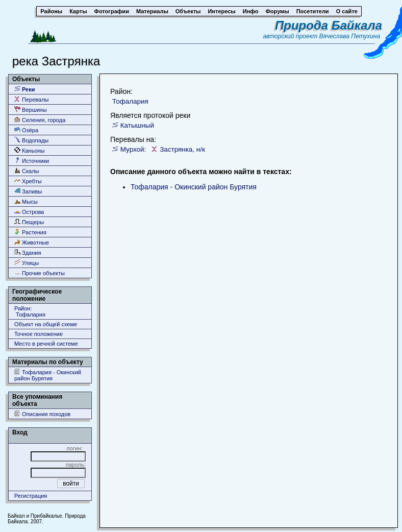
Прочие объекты (40, 273)
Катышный (137, 125)
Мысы (26, 201)
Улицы (27, 263)
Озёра (26, 130)
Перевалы (31, 99)
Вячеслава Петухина (350, 36)
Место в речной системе (46, 344)
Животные (32, 242)
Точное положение (39, 334)
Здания (28, 252)
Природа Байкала (329, 25)
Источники (32, 161)
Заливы (28, 191)
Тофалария (130, 101)
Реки (25, 89)
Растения (30, 232)
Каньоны (30, 150)
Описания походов (42, 414)
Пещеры (29, 222)
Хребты (28, 181)
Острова (29, 212)
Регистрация (31, 496)
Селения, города (40, 120)
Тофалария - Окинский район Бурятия (48, 375)
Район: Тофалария (30, 311)
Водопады (31, 140)
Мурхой (132, 149)
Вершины (31, 110)
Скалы (27, 171)
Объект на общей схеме (46, 324)
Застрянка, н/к (182, 149)
